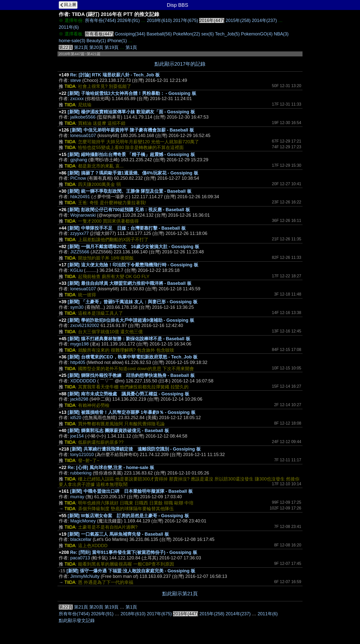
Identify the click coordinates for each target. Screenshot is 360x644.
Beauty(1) (96, 41)
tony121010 (82, 455)
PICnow (78, 178)
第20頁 (96, 47)
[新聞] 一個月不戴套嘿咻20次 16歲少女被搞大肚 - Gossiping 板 (133, 247)
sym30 (77, 307)
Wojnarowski (83, 215)
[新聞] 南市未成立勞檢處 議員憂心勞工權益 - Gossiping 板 (128, 394)
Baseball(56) (159, 34)
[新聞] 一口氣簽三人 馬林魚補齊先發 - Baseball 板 (118, 534)
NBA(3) (281, 34)
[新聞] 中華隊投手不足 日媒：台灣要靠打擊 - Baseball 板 (127, 228)
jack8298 (79, 399)
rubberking (81, 473)
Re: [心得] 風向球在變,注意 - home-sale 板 (111, 468)
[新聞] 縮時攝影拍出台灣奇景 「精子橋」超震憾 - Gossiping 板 (131, 155)
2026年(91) (128, 20)
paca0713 (80, 558)
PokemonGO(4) (257, 34)
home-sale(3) (72, 41)
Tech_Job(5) (227, 34)
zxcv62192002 (85, 325)
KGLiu (76, 270)
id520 (76, 418)
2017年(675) (185, 20)
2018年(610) (159, 20)
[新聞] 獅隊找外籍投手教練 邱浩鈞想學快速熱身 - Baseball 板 (131, 375)
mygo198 (79, 344)
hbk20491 (80, 197)
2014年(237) (264, 20)
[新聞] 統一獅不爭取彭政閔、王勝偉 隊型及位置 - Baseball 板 (130, 191)
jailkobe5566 (83, 117)
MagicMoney (83, 521)
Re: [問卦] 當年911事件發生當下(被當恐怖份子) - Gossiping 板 (134, 552)
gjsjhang (79, 160)
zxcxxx (77, 99)
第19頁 (111, 47)
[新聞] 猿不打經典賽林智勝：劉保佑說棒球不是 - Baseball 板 (129, 339)
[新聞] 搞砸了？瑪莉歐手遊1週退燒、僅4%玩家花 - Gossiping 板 (133, 173)
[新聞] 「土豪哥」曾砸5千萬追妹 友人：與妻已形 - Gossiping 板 (133, 302)
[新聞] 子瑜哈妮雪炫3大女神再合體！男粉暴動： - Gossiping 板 (132, 93)
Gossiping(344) (130, 34)
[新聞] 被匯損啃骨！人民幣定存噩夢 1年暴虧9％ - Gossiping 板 (132, 412)
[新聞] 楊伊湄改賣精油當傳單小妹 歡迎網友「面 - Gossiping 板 (131, 112)
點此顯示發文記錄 (77, 621)
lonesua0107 (83, 136)
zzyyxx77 (79, 233)
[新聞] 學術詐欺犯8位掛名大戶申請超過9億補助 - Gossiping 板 (131, 320)
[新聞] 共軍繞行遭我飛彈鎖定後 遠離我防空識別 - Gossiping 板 (135, 449)
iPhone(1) (117, 41)
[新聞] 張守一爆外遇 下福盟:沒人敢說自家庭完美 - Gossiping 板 (131, 571)
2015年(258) (238, 20)
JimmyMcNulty (85, 576)
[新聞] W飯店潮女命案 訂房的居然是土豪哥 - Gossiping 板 (128, 516)
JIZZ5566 (80, 252)
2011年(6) (69, 27)
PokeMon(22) (186, 34)
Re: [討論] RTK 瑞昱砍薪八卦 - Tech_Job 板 (115, 75)
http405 (78, 362)
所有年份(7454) (100, 20)
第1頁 (131, 47)
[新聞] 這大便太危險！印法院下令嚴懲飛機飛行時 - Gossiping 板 (133, 265)
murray (77, 497)
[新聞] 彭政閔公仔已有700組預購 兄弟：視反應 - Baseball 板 (129, 210)
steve (76, 80)
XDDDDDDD (83, 381)
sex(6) (207, 34)
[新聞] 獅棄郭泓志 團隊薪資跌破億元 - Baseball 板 (118, 431)
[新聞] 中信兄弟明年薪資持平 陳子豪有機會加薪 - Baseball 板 (132, 130)
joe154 (77, 436)
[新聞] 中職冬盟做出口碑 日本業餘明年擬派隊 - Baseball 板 (131, 491)
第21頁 (81, 47)
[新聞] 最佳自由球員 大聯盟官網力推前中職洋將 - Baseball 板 (130, 283)
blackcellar (81, 539)
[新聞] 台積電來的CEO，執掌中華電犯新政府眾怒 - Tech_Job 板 (133, 357)
